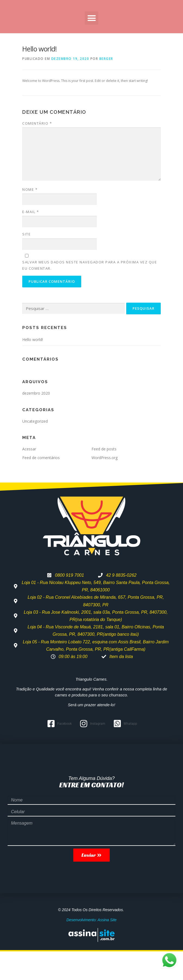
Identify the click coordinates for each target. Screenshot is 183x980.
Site (26, 263)
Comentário (37, 152)
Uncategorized (35, 449)
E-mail (31, 240)
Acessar (29, 477)
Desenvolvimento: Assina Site (92, 948)
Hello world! (33, 368)
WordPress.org (105, 486)
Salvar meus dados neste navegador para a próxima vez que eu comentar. (90, 294)
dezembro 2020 (36, 421)
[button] (91, 47)
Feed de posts (104, 477)
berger (106, 87)
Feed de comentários (41, 486)
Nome (30, 218)
